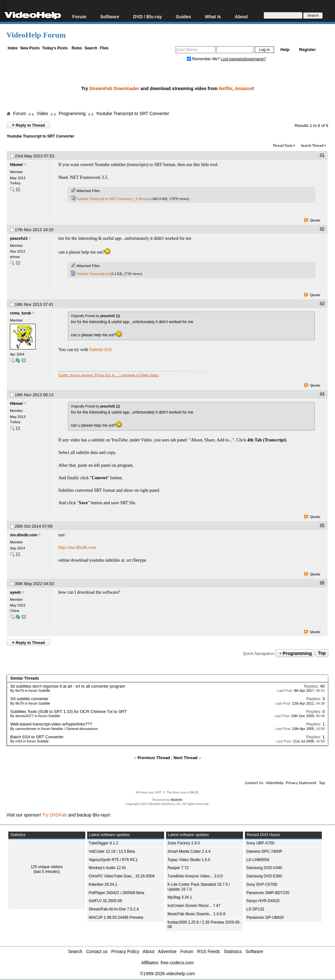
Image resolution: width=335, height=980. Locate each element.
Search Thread (312, 146)
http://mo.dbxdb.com (77, 547)
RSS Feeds (209, 951)
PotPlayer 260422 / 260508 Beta (117, 893)
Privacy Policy (125, 951)
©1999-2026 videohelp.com (167, 974)
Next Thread (185, 758)
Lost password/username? (243, 59)
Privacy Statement (301, 783)
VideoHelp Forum (36, 35)
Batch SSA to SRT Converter (37, 737)
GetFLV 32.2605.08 (105, 901)
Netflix (226, 88)
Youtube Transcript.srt (93, 274)
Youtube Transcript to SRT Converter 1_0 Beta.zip (113, 199)
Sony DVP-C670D (262, 884)
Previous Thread (154, 758)
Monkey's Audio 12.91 (108, 868)
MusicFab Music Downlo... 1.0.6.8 (197, 914)
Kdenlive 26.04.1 (103, 884)
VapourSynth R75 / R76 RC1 (113, 860)
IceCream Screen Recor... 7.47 (194, 906)
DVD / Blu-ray (147, 17)
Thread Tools (283, 146)
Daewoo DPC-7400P (264, 851)
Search (91, 48)
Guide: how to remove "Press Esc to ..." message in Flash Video (109, 375)
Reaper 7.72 (178, 868)
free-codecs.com (177, 963)
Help (285, 50)
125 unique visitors (46, 867)
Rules (77, 48)
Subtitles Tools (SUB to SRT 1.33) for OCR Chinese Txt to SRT (68, 712)
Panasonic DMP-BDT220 (268, 893)
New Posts (30, 48)
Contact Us (254, 783)
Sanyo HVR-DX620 (263, 901)
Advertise (167, 951)
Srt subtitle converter (29, 699)
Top (322, 653)
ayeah (15, 592)
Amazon (244, 88)
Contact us (97, 951)
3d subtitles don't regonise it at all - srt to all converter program (68, 686)
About (241, 17)
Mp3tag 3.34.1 (180, 897)
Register (307, 50)
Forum (80, 17)
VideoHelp (275, 783)
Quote (312, 221)
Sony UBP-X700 (260, 843)
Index (13, 48)
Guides (183, 17)
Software (110, 17)
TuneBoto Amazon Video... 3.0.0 (195, 876)
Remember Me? (204, 59)
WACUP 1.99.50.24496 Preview (116, 917)
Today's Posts (55, 48)
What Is (213, 17)
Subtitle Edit (101, 350)
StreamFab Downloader (114, 88)
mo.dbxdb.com (24, 535)
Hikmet (16, 165)
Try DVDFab (55, 815)
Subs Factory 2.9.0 (184, 843)
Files (104, 48)
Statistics (233, 951)
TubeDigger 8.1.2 (104, 843)
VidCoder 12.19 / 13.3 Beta (112, 851)
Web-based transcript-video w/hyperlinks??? (51, 724)
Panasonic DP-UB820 (265, 917)
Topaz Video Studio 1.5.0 (189, 860)
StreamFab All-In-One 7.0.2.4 (114, 909)
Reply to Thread (28, 125)
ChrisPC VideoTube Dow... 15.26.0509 (122, 876)
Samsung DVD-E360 (264, 876)
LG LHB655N (258, 860)
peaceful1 (19, 239)
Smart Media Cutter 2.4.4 (189, 851)
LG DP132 (255, 909)
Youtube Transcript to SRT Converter (133, 113)
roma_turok (21, 313)
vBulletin (176, 800)
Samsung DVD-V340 (264, 868)
